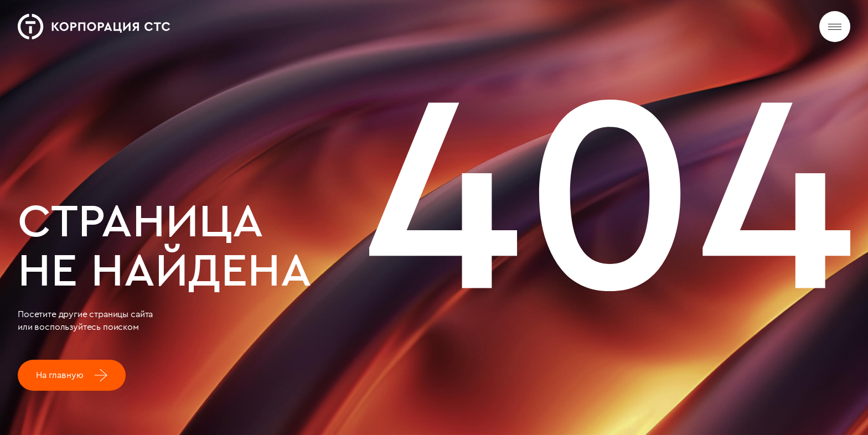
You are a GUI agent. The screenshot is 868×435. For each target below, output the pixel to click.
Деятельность (368, 28)
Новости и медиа (449, 31)
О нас (310, 26)
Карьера (518, 34)
